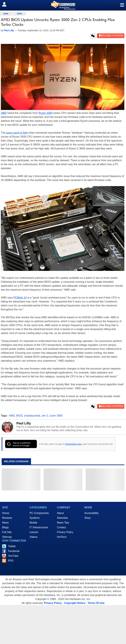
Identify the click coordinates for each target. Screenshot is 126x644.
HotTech (62, 537)
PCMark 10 (20, 298)
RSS (11, 561)
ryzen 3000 (56, 416)
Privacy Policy (65, 532)
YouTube (13, 556)
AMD (4, 113)
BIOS (19, 416)
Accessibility (91, 513)
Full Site (7, 532)
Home (6, 513)
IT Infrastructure (39, 527)
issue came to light (17, 133)
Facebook (14, 551)
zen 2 (45, 416)
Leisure (34, 532)
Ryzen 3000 (45, 113)
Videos (34, 537)
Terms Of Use (96, 603)
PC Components (39, 513)
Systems (35, 518)
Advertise (62, 518)
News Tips (63, 523)
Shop (87, 518)
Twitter (12, 546)
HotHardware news (73, 444)
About (60, 513)
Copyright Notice (75, 603)
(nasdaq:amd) (32, 416)
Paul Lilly (24, 423)
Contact (61, 527)
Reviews (7, 518)
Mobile (33, 523)
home (6, 14)
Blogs (5, 527)
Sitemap (7, 537)
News (20, 14)
